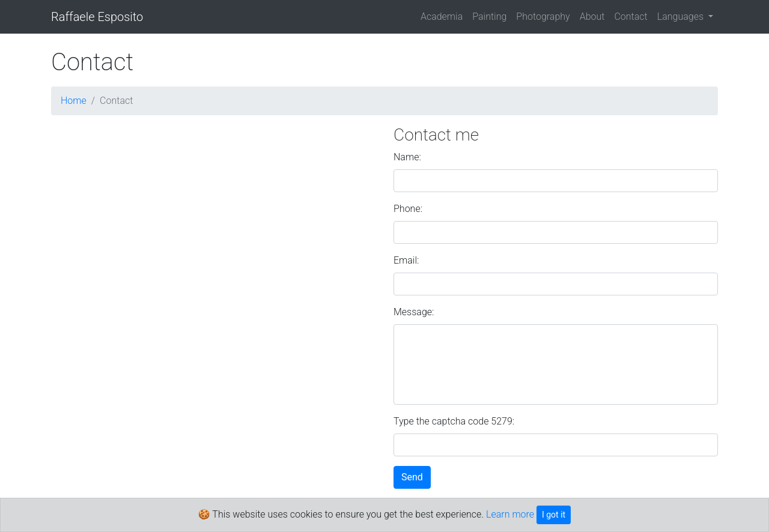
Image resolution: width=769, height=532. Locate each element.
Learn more (510, 514)
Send (412, 477)
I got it (554, 515)
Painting (489, 17)
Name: (407, 157)
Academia (442, 17)
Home (74, 101)
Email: (406, 260)
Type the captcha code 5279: (454, 421)
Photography (543, 17)
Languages (682, 17)
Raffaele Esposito (97, 17)
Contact (631, 17)
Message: (414, 312)
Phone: (408, 209)
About (592, 17)
